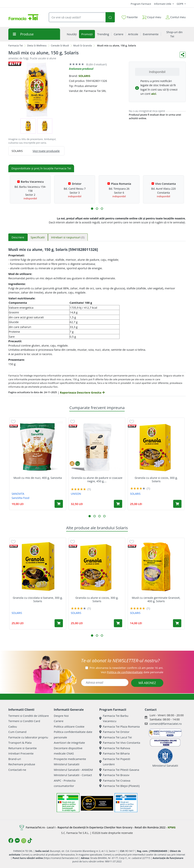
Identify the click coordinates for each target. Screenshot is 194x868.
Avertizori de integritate (69, 743)
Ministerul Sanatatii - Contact (73, 775)
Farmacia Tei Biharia (114, 753)
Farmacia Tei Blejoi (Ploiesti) (119, 786)
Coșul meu (152, 16)
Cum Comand (17, 732)
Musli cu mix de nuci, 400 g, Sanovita (38, 478)
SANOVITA (18, 494)
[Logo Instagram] (24, 841)
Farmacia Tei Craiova (115, 780)
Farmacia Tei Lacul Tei (116, 737)
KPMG (172, 827)
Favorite (130, 17)
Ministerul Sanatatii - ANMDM (73, 770)
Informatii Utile (163, 4)
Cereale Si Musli (60, 45)
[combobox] (77, 17)
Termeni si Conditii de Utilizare (29, 716)
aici (154, 94)
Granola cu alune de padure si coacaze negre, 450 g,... (97, 479)
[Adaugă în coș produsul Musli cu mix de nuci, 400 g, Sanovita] (59, 504)
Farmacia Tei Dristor (114, 732)
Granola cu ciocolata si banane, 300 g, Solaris (38, 599)
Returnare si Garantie (23, 748)
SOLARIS (84, 76)
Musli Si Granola (83, 45)
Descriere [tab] (18, 237)
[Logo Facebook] (11, 841)
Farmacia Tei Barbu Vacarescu (114, 718)
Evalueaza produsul (81, 69)
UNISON (76, 494)
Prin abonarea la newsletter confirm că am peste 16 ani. (126, 668)
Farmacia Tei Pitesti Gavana (119, 770)
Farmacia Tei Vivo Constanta (120, 743)
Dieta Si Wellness (37, 45)
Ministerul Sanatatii (67, 764)
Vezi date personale (132, 672)
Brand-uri (15, 759)
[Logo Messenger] (17, 841)
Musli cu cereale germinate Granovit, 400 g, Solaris (156, 599)
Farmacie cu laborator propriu (28, 737)
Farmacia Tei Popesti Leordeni (115, 762)
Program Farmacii (141, 4)
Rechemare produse (22, 764)
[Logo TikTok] (30, 841)
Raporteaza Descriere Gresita (82, 392)
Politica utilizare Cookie (69, 726)
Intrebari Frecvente (21, 753)
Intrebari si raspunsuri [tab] (68, 237)
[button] (92, 209)
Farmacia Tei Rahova (115, 748)
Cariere (59, 721)
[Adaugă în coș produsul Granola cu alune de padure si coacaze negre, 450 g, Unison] (118, 504)
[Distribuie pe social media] (183, 55)
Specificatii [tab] (38, 237)
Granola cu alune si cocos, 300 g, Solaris (156, 479)
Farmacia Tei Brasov (114, 775)
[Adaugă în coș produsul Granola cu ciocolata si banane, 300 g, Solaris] (59, 623)
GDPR (180, 4)
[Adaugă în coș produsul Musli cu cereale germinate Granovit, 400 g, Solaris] (177, 623)
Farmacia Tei (16, 45)
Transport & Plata (20, 743)
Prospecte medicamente (70, 759)
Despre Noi (61, 716)
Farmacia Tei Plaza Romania (119, 726)
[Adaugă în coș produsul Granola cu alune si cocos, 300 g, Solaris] (177, 504)
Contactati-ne (17, 770)
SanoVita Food (20, 498)
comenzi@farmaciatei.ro (166, 724)
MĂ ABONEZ (147, 683)
